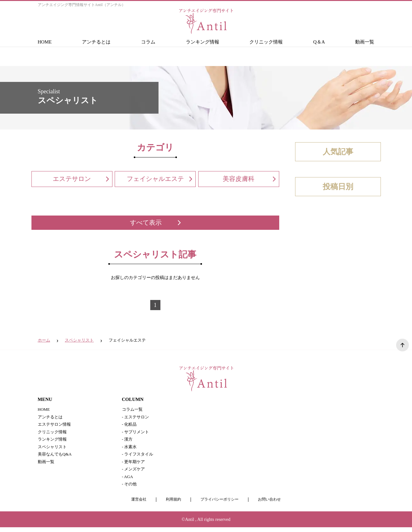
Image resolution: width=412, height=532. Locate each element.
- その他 (130, 489)
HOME (45, 42)
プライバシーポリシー (220, 504)
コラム (148, 42)
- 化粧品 (130, 425)
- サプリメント (137, 433)
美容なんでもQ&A (56, 457)
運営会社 (136, 504)
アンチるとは (96, 42)
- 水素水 (130, 449)
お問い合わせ (272, 504)
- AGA (128, 481)
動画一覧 (365, 42)
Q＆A (319, 42)
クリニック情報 (266, 42)
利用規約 (172, 504)
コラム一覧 (133, 409)
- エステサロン (137, 417)
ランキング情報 (203, 42)
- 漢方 (128, 441)
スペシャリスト (53, 449)
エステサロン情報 (56, 425)
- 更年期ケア (134, 465)
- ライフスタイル (139, 457)
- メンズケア (134, 473)
